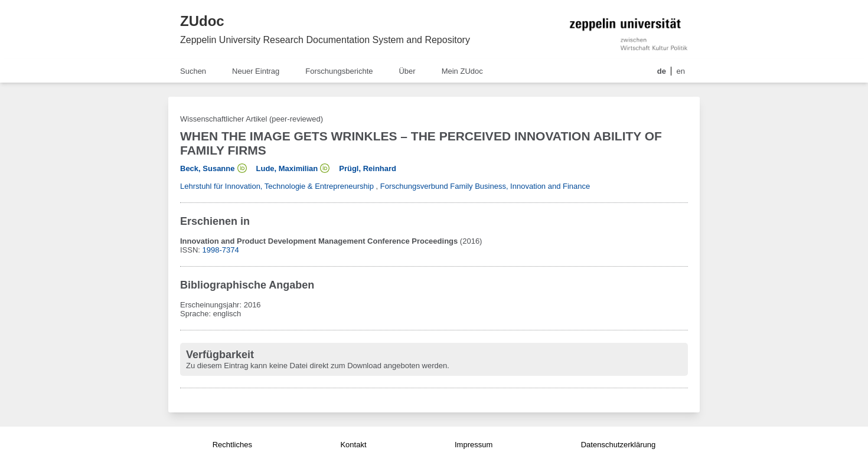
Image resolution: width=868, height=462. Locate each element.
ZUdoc (202, 21)
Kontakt (353, 445)
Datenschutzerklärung (618, 445)
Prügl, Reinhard (368, 168)
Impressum (474, 445)
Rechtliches (232, 445)
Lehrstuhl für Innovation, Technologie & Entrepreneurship (277, 186)
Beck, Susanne (208, 168)
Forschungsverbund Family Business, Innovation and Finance (485, 186)
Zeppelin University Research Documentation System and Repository (325, 40)
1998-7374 (221, 250)
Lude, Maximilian (287, 168)
